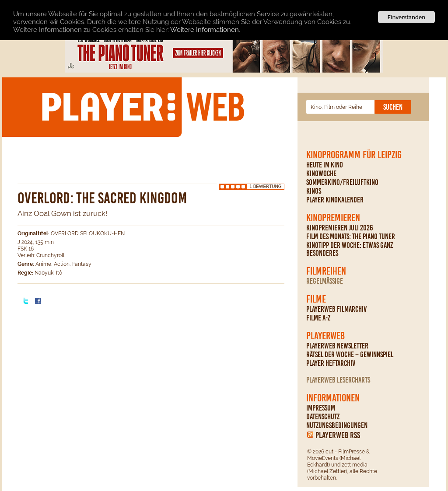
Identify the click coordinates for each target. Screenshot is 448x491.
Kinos (314, 191)
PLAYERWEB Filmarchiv (336, 309)
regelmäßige (325, 281)
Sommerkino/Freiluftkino (342, 182)
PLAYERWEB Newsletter (337, 346)
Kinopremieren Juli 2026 (340, 228)
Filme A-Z (318, 318)
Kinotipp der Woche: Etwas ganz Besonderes (350, 249)
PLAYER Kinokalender (335, 200)
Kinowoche (321, 174)
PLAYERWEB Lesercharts (338, 380)
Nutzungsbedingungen (337, 425)
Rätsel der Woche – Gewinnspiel (350, 355)
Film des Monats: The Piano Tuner (351, 237)
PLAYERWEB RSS (338, 435)
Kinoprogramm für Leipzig (354, 155)
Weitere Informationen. (205, 29)
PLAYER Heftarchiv (331, 363)
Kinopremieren (333, 218)
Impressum (321, 408)
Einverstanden (406, 17)
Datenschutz (323, 417)
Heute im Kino (325, 165)
